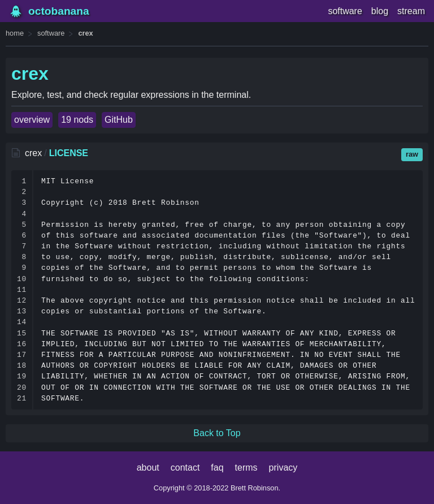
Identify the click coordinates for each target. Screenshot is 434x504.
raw (412, 154)
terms (246, 468)
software (345, 11)
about (148, 468)
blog (380, 11)
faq (217, 468)
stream (411, 11)
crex (85, 33)
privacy (283, 468)
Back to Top (217, 433)
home (15, 33)
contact (185, 468)
